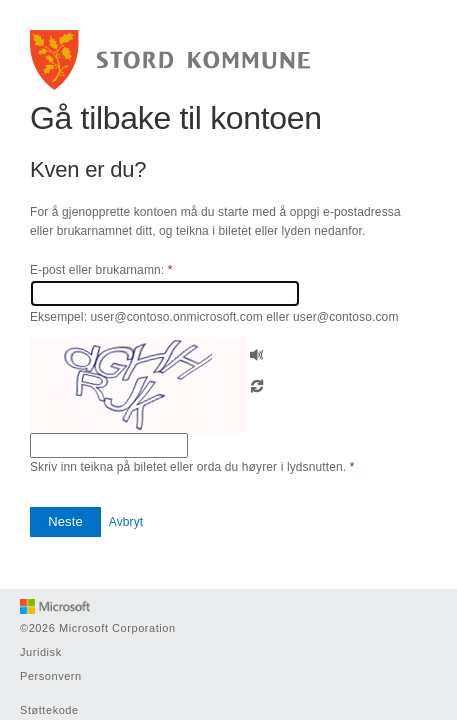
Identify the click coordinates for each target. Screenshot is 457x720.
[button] (257, 352)
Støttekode (49, 710)
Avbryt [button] (126, 522)
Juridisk (41, 652)
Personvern (51, 676)
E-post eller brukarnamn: (101, 270)
